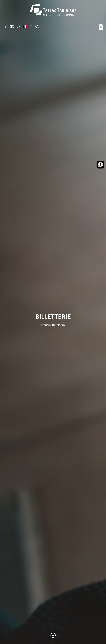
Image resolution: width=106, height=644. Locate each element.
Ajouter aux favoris (19, 27)
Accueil (45, 325)
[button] (28, 26)
